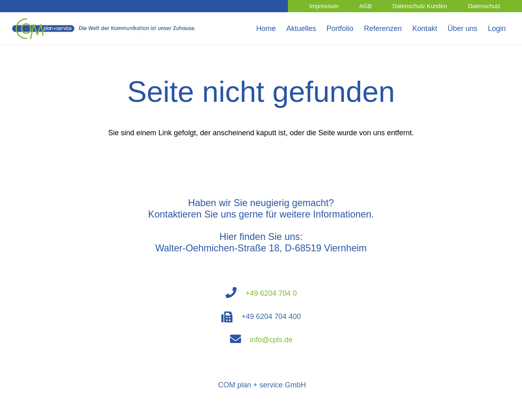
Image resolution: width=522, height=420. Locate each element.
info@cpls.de (271, 340)
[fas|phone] (235, 293)
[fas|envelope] (240, 340)
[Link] (105, 29)
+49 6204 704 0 (271, 293)
